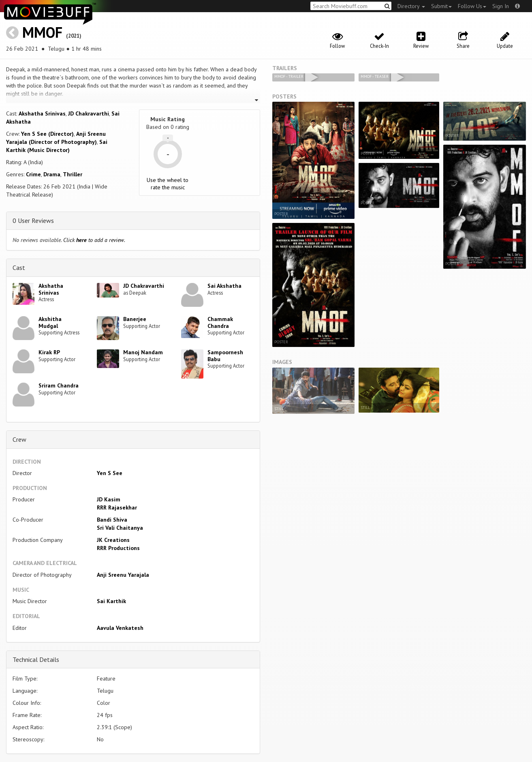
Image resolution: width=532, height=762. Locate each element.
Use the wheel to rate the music (168, 184)
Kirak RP (49, 352)
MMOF (42, 32)
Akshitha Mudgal (50, 322)
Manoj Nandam (143, 352)
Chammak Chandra (220, 322)
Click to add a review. (94, 240)
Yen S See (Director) (47, 134)
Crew (19, 439)
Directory (411, 6)
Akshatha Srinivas (42, 113)
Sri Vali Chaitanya (120, 528)
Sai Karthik (111, 601)
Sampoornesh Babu (225, 356)
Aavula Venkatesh (120, 628)
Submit (441, 6)
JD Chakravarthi (89, 113)
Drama (52, 174)
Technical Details (36, 659)
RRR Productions (118, 548)
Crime (33, 174)
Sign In (501, 6)
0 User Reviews (33, 220)
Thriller (73, 174)
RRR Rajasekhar (117, 507)
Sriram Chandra (59, 385)
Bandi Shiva (112, 520)
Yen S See (110, 473)
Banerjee (135, 319)
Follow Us (472, 6)
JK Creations (113, 540)
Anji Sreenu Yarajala (123, 575)
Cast (19, 268)
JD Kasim (109, 499)
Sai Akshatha (224, 286)
